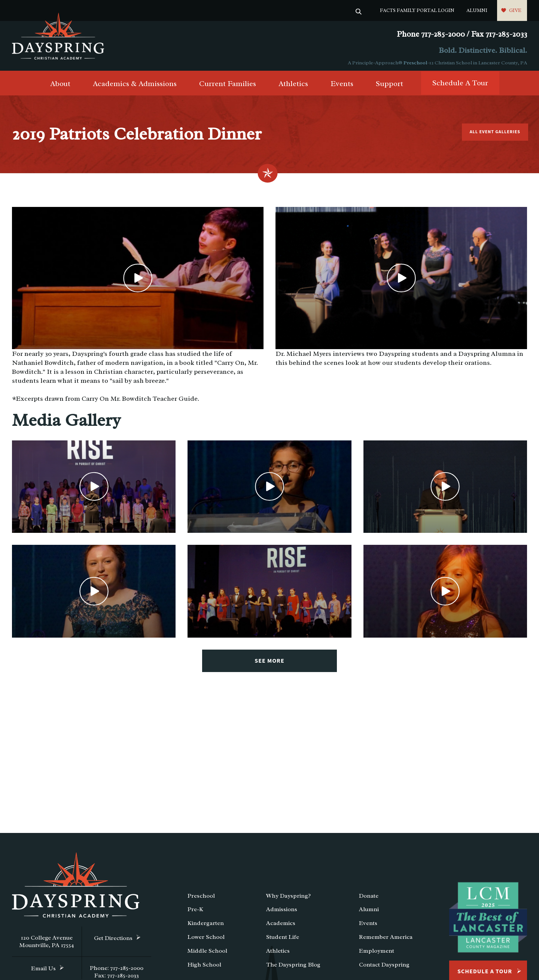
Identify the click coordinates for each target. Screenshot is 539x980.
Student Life (283, 940)
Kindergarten (206, 926)
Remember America (386, 940)
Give (515, 10)
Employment (377, 953)
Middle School (207, 953)
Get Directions (113, 941)
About (60, 87)
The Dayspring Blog (293, 967)
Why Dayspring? (288, 898)
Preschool (415, 63)
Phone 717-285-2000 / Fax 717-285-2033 (462, 34)
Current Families (228, 87)
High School (204, 967)
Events (342, 87)
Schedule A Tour (460, 86)
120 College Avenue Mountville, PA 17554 (47, 944)
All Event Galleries (494, 135)
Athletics (293, 87)
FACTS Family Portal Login (417, 10)
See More (269, 663)
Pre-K (195, 912)
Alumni (477, 10)
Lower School (206, 940)
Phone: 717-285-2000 (117, 971)
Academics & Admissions (135, 87)
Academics (281, 926)
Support (389, 87)
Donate (369, 898)
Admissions (282, 912)
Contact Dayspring (384, 967)
